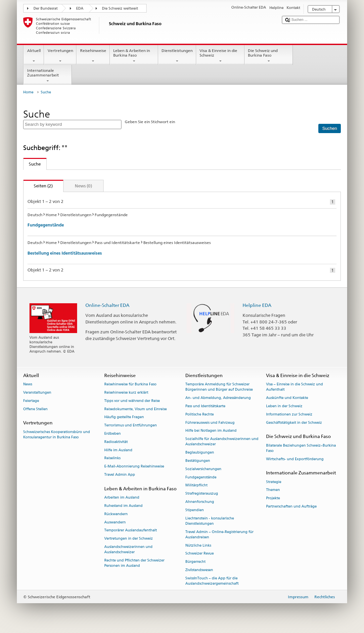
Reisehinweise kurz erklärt (126, 392)
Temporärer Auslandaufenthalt (131, 531)
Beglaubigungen (200, 453)
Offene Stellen (35, 409)
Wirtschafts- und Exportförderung (295, 459)
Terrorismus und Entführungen (131, 426)
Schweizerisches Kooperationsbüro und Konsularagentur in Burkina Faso (57, 435)
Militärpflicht (196, 486)
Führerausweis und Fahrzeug (210, 423)
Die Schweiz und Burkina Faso (269, 56)
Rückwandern (116, 514)
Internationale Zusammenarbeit (48, 76)
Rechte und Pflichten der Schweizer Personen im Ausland (134, 563)
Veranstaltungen (37, 392)
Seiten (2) (38, 186)
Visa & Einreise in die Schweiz (220, 56)
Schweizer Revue (200, 554)
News (28, 384)
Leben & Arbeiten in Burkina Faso (134, 56)
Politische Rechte (200, 414)
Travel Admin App (120, 475)
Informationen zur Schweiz (289, 414)
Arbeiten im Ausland (122, 497)
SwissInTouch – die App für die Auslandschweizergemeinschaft (212, 581)
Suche (32, 164)
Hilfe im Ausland (118, 450)
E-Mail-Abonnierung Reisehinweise (134, 467)
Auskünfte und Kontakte (287, 398)
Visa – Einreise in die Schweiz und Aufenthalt (295, 387)
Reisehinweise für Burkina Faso (130, 384)
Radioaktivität (116, 442)
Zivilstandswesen (199, 570)
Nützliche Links (198, 545)
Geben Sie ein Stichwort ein (150, 122)
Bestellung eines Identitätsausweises (65, 253)
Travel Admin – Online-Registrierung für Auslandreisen (219, 535)
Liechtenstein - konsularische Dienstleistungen (210, 521)
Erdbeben (113, 434)
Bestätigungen (198, 461)
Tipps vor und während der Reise (132, 401)
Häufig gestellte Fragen (124, 417)
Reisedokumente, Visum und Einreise (136, 409)
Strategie (274, 482)
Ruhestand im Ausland (123, 506)
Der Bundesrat (45, 8)
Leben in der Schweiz (284, 406)
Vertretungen (60, 56)
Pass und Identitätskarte (205, 406)
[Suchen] (330, 128)
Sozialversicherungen (203, 469)
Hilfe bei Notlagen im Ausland (211, 431)
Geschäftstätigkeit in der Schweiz (294, 423)
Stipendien (195, 510)
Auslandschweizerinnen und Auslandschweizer (128, 549)
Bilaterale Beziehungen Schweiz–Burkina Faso (301, 448)
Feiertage (31, 401)
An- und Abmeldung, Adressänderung (218, 398)
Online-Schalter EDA (107, 305)
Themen (273, 490)
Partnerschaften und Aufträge (291, 506)
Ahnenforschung (200, 502)
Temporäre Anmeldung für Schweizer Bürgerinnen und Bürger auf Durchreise (219, 387)
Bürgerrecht (195, 562)
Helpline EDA (257, 305)
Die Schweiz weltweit (120, 8)
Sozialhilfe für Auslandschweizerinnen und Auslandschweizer (222, 442)
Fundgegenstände (46, 225)
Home (28, 92)
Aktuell (34, 56)
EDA (80, 8)
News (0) (83, 186)
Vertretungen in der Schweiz (129, 539)
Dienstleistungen (177, 56)
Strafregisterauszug (202, 494)
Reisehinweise (93, 56)
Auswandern (115, 522)
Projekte (273, 498)
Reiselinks (112, 458)
